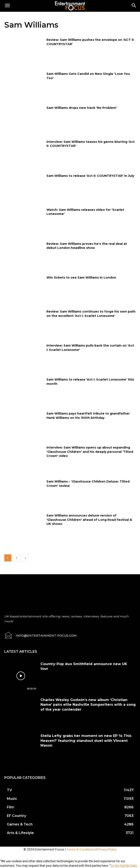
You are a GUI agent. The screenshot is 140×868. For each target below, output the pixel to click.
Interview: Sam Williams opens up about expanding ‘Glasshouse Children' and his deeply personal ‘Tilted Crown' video (90, 452)
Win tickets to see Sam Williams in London (81, 278)
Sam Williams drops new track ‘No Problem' (82, 108)
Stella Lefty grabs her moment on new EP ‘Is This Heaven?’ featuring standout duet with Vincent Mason (86, 741)
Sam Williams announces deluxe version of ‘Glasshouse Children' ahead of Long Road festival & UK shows (89, 520)
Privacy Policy (107, 849)
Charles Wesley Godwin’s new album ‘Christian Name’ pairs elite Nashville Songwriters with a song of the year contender (88, 705)
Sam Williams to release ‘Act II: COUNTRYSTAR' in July (90, 176)
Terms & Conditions (81, 849)
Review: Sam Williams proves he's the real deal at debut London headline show (87, 246)
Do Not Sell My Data (124, 866)
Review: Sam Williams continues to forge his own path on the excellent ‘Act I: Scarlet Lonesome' (91, 314)
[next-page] (25, 558)
